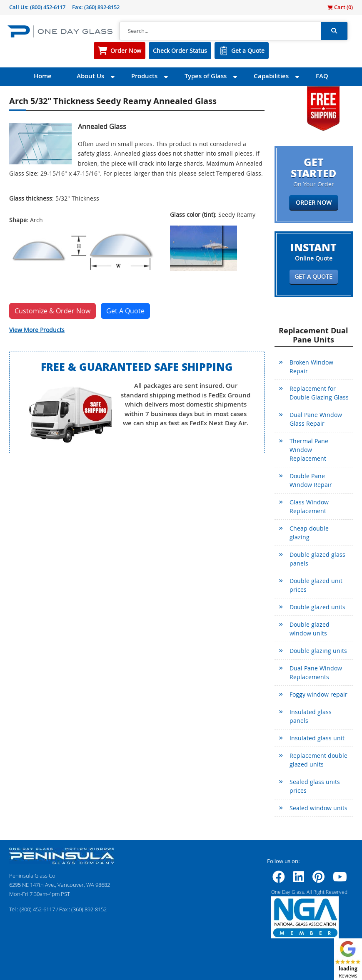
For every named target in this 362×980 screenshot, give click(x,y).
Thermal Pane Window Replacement (309, 450)
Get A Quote (125, 311)
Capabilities (271, 76)
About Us (90, 76)
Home (43, 76)
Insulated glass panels (311, 716)
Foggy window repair (318, 694)
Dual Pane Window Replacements (316, 672)
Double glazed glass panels (317, 559)
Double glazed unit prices (316, 585)
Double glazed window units (310, 629)
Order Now (126, 51)
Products (144, 76)
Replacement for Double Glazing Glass (319, 393)
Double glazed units (317, 607)
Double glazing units (318, 651)
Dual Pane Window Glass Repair (316, 419)
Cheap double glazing (309, 533)
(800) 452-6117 (48, 7)
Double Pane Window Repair (311, 480)
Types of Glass (206, 76)
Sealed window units (318, 808)
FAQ (322, 76)
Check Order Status (180, 51)
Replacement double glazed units (318, 760)
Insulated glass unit (317, 738)
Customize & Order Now (52, 311)
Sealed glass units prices (315, 786)
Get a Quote (248, 51)
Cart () (340, 7)
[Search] (220, 31)
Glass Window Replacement (309, 506)
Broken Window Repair (311, 367)
